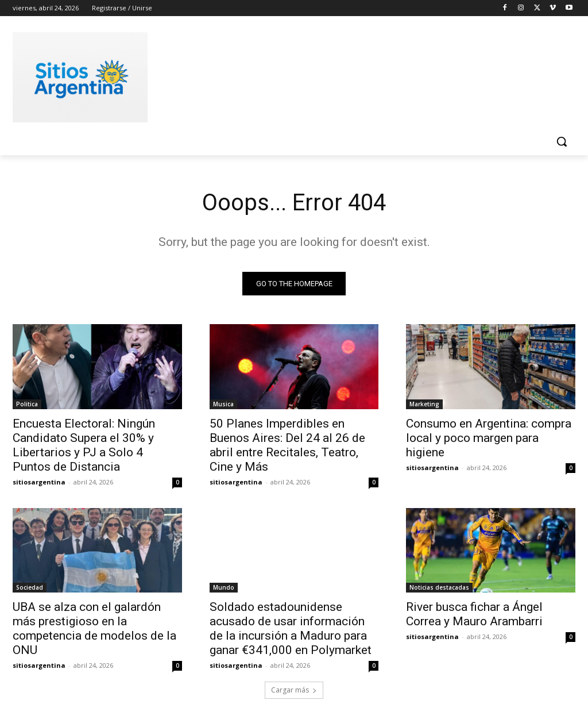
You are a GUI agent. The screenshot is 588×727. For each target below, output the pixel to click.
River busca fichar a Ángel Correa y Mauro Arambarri (474, 614)
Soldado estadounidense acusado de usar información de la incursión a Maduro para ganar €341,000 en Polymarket (291, 628)
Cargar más (294, 691)
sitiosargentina (39, 481)
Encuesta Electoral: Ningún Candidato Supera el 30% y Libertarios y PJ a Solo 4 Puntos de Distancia (84, 445)
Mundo (224, 587)
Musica (223, 403)
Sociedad (30, 587)
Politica (27, 403)
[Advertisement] (282, 75)
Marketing (424, 403)
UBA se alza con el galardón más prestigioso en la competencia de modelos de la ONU (94, 628)
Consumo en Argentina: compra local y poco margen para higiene (489, 437)
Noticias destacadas (439, 587)
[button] (562, 141)
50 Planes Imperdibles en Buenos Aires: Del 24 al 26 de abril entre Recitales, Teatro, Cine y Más (287, 445)
